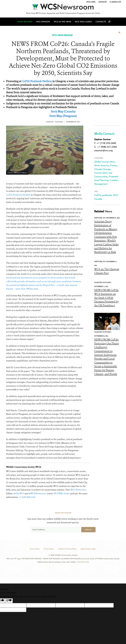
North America (102, 165)
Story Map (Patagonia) (63, 116)
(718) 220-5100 (83, 562)
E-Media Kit (115, 2)
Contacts (100, 22)
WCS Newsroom (78, 490)
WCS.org (91, 2)
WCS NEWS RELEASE (62, 35)
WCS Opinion (43, 22)
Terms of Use (35, 549)
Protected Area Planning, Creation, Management (107, 180)
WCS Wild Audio (83, 22)
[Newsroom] (63, 7)
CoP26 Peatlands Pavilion (37, 81)
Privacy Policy (49, 549)
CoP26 (98, 195)
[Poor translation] (9, 601)
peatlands (107, 195)
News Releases (25, 22)
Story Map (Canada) (63, 112)
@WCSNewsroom (37, 494)
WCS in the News (63, 22)
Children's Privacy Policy (67, 549)
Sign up (88, 530)
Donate (103, 2)
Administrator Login (88, 549)
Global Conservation (105, 162)
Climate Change (102, 169)
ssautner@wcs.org (103, 150)
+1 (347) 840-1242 (27, 497)
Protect (114, 165)
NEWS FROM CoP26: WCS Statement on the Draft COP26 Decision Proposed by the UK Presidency (106, 298)
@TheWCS (19, 494)
